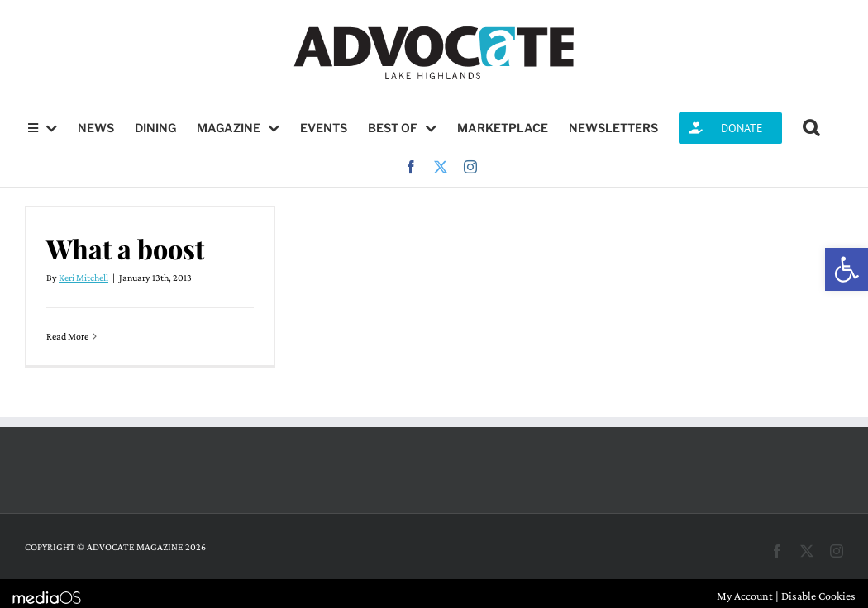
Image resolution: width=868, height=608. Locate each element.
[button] (847, 269)
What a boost (125, 248)
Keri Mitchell (83, 278)
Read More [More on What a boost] (67, 336)
